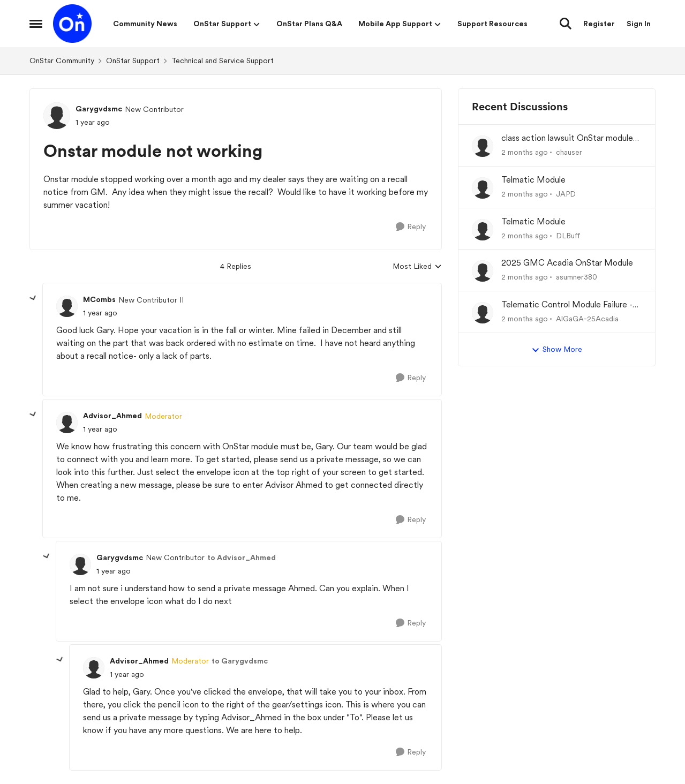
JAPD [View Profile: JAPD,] (566, 194)
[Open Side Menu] (36, 24)
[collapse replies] (33, 298)
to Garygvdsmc (240, 661)
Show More (557, 350)
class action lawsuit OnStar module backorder (567, 138)
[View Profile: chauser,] (483, 146)
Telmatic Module (533, 180)
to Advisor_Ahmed (242, 557)
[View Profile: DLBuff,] (483, 230)
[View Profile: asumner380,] (483, 271)
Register (599, 24)
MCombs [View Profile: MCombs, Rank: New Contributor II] (99, 299)
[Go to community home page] (72, 24)
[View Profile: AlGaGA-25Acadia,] (483, 313)
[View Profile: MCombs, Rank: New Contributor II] (67, 306)
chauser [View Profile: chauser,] (569, 152)
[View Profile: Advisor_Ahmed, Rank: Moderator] (67, 423)
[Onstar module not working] (100, 313)
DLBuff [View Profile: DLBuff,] (568, 235)
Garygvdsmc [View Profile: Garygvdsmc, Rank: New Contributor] (99, 109)
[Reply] (411, 227)
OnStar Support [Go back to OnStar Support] (133, 61)
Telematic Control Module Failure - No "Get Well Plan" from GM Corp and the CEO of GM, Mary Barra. (567, 305)
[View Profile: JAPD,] (483, 188)
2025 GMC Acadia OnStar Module (567, 263)
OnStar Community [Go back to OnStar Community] (62, 61)
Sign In (639, 24)
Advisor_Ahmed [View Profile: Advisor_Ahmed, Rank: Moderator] (112, 416)
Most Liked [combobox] (417, 267)
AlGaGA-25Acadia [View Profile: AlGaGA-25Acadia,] (587, 319)
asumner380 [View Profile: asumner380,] (577, 277)
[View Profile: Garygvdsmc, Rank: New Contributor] (57, 116)
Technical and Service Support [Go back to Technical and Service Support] (223, 61)
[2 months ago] (525, 152)
